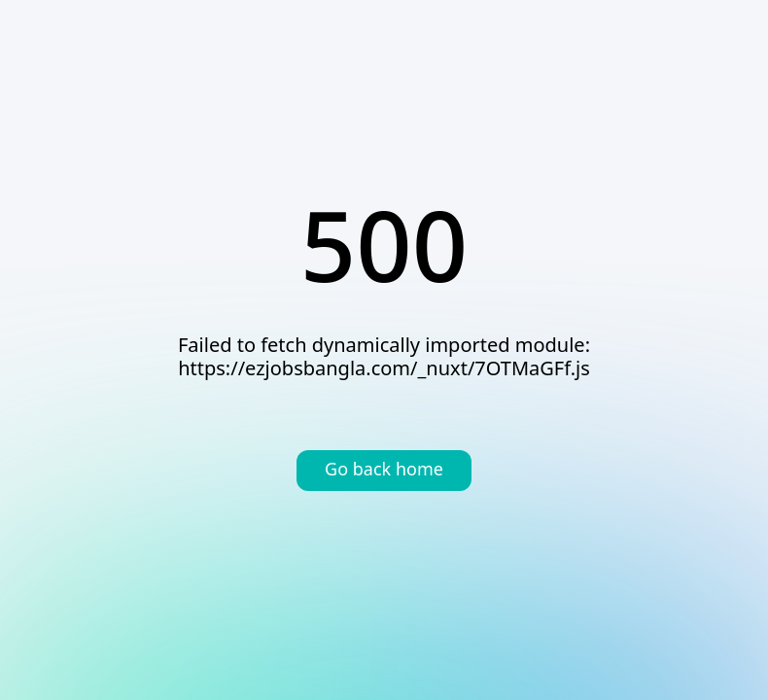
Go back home (384, 471)
